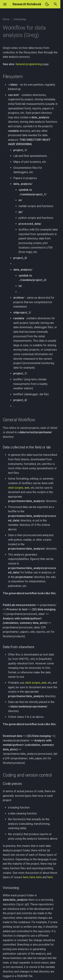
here (26, 877)
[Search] (55, 4)
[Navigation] (5, 4)
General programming (29, 64)
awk (27, 488)
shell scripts (16, 488)
